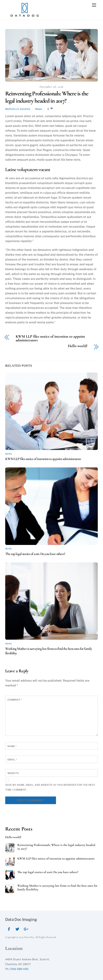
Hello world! (78, 346)
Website (13, 773)
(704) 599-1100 (19, 969)
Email (12, 760)
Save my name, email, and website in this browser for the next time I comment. (50, 787)
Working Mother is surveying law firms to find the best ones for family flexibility (57, 888)
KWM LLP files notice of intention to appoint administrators (50, 339)
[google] (26, 928)
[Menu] (94, 5)
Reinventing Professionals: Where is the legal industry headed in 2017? (47, 97)
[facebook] (9, 928)
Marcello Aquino (18, 109)
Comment (15, 700)
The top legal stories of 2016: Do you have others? (35, 554)
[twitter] (17, 928)
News (39, 109)
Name (12, 746)
